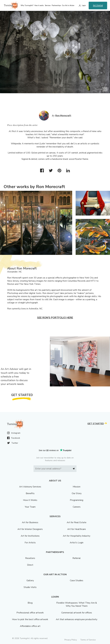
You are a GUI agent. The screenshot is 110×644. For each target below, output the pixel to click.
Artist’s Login (77, 543)
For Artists (30, 543)
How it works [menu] (39, 6)
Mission (77, 487)
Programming (77, 500)
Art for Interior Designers (30, 529)
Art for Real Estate (77, 522)
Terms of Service (88, 640)
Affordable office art (30, 626)
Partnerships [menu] (56, 6)
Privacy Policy (71, 640)
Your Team (30, 507)
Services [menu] (48, 6)
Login (84, 6)
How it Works (30, 500)
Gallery (30, 581)
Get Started (98, 5)
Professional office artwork (30, 613)
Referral (77, 558)
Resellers (30, 558)
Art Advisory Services (30, 487)
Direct (30, 565)
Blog (30, 603)
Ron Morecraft (63, 116)
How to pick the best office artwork (30, 619)
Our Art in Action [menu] (68, 6)
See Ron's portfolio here (55, 318)
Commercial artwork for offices (77, 613)
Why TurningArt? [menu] (27, 6)
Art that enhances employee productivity (77, 619)
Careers (77, 507)
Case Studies (77, 581)
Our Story (77, 493)
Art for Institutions (30, 536)
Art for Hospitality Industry (77, 536)
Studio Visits (30, 587)
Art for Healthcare (77, 529)
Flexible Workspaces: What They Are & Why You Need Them (77, 604)
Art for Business (30, 522)
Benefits (30, 493)
